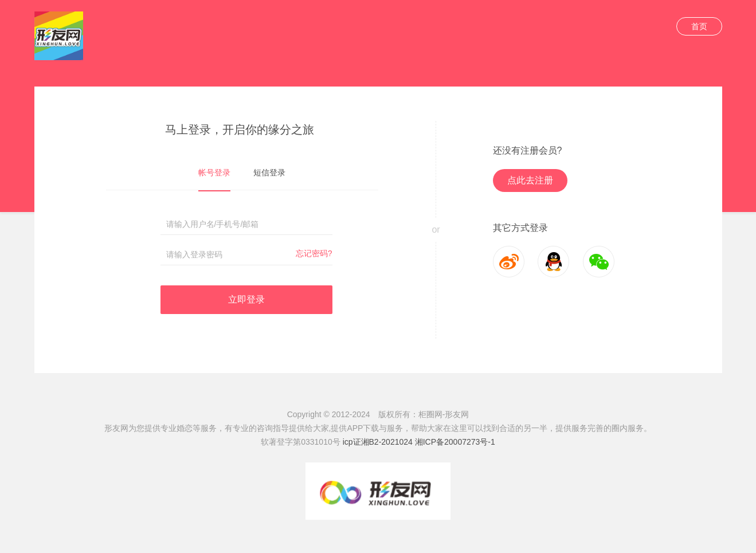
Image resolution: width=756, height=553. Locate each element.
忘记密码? (314, 253)
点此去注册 (530, 180)
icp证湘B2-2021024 (378, 442)
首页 (699, 26)
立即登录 (246, 299)
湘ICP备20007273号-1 (455, 442)
